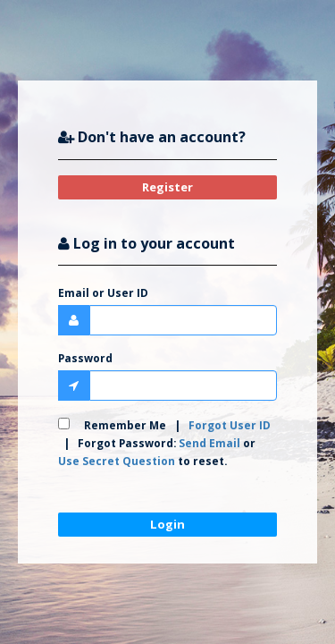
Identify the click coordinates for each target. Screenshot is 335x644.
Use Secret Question (117, 461)
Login (167, 524)
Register (167, 187)
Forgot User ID (230, 425)
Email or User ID (103, 292)
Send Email (209, 443)
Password (85, 358)
